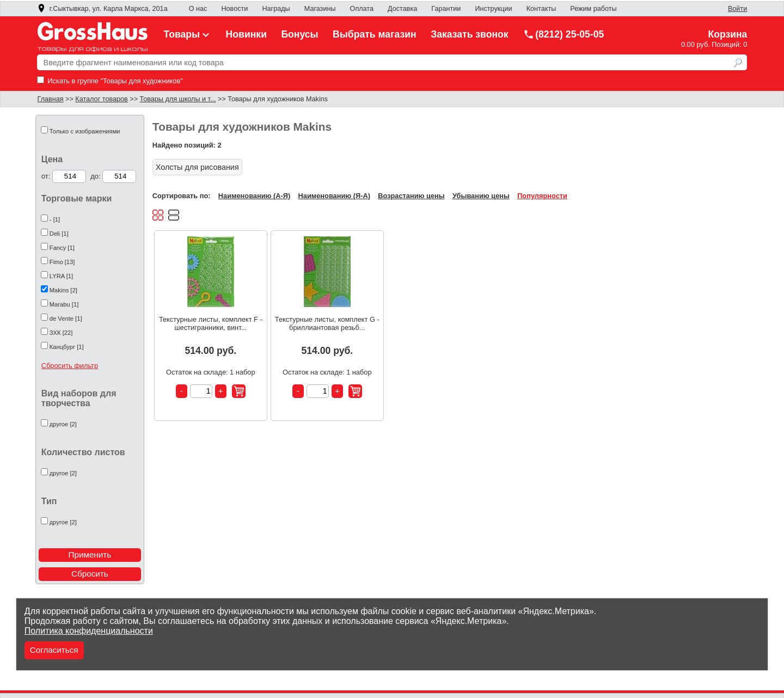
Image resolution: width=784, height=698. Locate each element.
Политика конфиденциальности (89, 631)
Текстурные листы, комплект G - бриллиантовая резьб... (327, 323)
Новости (234, 9)
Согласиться (54, 650)
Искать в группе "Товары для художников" (110, 81)
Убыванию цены (481, 196)
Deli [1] (59, 234)
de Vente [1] (66, 319)
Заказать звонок (470, 34)
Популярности (542, 196)
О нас (198, 9)
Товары (188, 34)
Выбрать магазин (375, 34)
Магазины (320, 9)
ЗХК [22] (61, 333)
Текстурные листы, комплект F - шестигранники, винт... (211, 323)
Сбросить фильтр (70, 366)
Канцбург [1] (67, 347)
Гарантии (446, 9)
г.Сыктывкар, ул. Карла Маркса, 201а (102, 9)
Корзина (727, 34)
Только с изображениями (85, 131)
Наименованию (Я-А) (334, 196)
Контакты (541, 9)
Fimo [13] (62, 262)
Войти (737, 9)
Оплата (362, 9)
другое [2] (63, 424)
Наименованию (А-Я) (254, 196)
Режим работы (593, 9)
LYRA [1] (61, 276)
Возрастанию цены (411, 196)
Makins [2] (63, 290)
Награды (276, 9)
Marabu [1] (64, 304)
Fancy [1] (62, 248)
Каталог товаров (101, 99)
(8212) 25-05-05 (563, 34)
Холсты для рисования (197, 167)
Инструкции (493, 9)
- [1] (55, 219)
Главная (51, 99)
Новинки (246, 34)
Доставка (402, 9)
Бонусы (299, 34)
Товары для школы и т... (178, 99)
